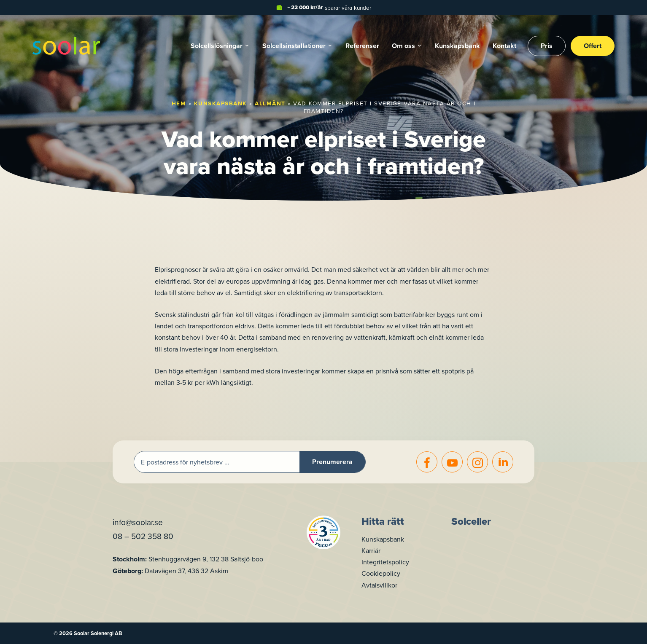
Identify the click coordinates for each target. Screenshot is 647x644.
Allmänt (270, 103)
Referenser (362, 46)
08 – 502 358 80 (143, 536)
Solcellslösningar (217, 46)
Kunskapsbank (457, 46)
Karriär (371, 550)
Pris (547, 46)
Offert (593, 46)
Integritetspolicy (385, 562)
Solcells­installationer (294, 46)
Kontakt (504, 46)
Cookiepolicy (381, 573)
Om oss (403, 46)
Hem (179, 103)
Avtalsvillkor (379, 585)
